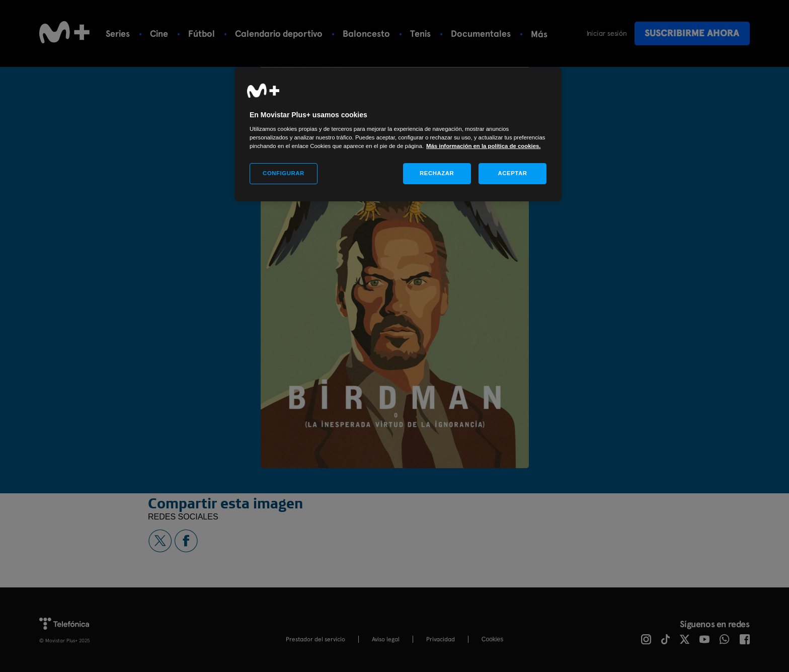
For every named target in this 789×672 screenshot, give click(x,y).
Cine (159, 33)
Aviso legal (386, 639)
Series (118, 33)
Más (539, 34)
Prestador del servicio (315, 639)
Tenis (420, 33)
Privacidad (441, 639)
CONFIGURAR (284, 173)
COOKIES (492, 639)
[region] (398, 135)
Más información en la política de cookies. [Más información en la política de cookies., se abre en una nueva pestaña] (484, 146)
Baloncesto (366, 33)
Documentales (481, 33)
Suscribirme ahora (692, 33)
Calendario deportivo (279, 33)
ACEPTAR (512, 173)
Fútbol (202, 33)
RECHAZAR (437, 173)
